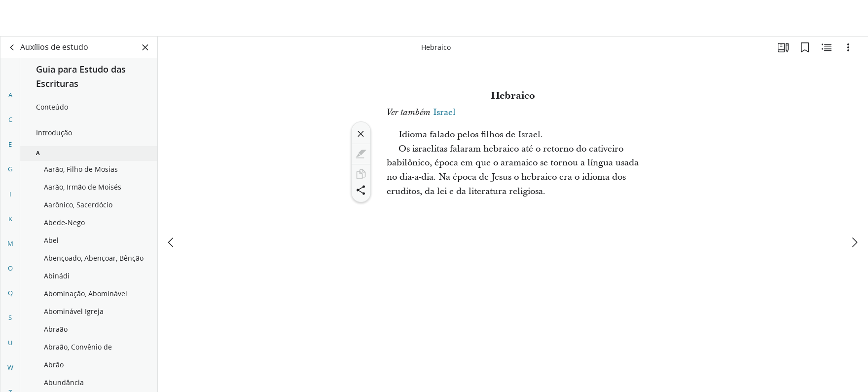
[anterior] (172, 206)
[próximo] (854, 206)
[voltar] (12, 47)
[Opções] (848, 47)
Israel (444, 112)
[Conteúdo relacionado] (827, 47)
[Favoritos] (805, 47)
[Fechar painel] (145, 47)
